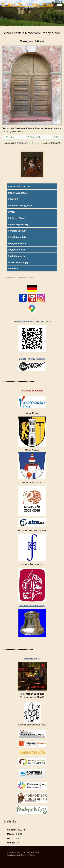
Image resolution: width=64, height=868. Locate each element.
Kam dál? (13, 269)
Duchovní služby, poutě (20, 206)
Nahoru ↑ (33, 855)
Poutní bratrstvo (16, 256)
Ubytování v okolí (17, 250)
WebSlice (31, 852)
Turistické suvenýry (18, 262)
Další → (57, 137)
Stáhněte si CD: (32, 659)
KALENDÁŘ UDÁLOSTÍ (20, 187)
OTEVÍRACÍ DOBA (17, 193)
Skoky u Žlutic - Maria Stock (27, 5)
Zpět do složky (34, 137)
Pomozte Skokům (17, 231)
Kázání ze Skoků (17, 218)
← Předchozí (9, 137)
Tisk (38, 852)
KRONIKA (13, 199)
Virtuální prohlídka (18, 237)
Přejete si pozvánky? (19, 224)
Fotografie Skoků (17, 243)
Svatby (12, 212)
